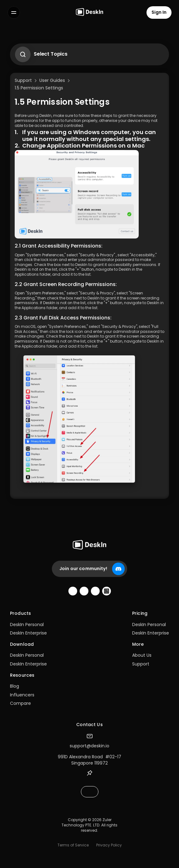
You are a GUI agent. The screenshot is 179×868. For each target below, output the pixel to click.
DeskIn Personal (27, 625)
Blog (15, 686)
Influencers (22, 695)
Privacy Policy (109, 845)
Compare (20, 703)
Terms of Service (73, 845)
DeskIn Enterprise (28, 633)
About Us (142, 655)
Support (141, 664)
